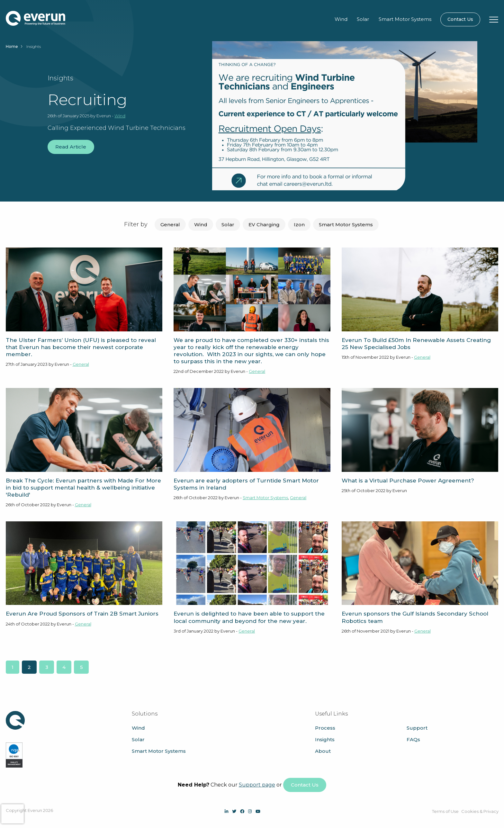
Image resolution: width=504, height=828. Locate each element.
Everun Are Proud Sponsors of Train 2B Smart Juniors (82, 614)
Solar (363, 19)
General (170, 225)
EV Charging (264, 225)
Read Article (71, 147)
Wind (341, 19)
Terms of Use (445, 811)
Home (12, 46)
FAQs (413, 739)
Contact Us (460, 19)
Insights (325, 739)
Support (417, 728)
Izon (299, 225)
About (323, 751)
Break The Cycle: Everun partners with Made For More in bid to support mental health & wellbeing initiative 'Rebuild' (83, 488)
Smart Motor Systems (405, 19)
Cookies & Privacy (480, 811)
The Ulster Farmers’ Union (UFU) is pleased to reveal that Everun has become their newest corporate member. (81, 347)
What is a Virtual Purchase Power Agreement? (408, 481)
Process (325, 728)
